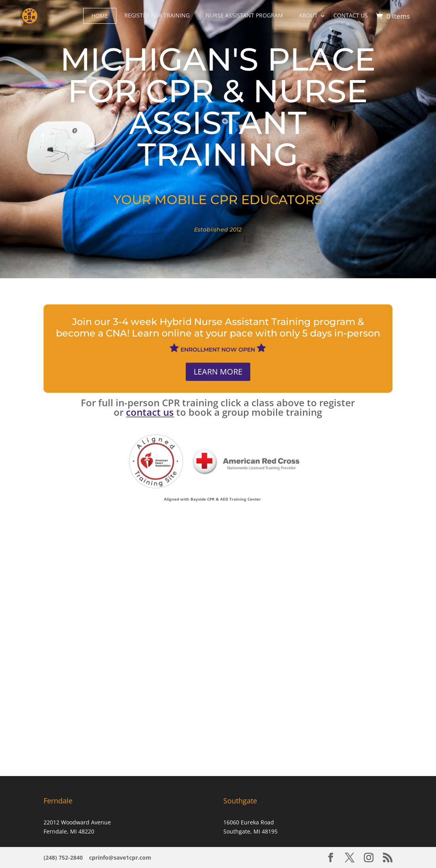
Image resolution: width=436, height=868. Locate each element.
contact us (150, 412)
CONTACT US (351, 15)
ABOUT (308, 15)
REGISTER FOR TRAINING (157, 15)
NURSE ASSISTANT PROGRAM (244, 15)
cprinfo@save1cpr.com (120, 857)
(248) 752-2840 (64, 857)
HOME (100, 16)
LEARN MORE (218, 372)
